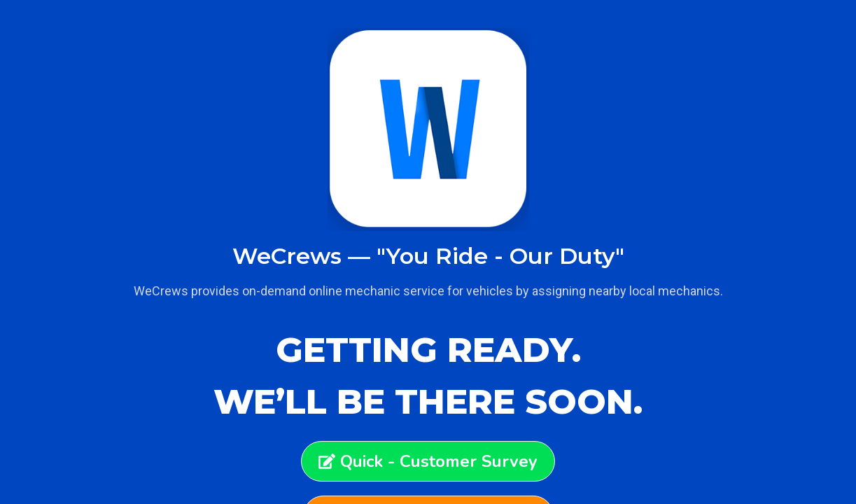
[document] (428, 252)
